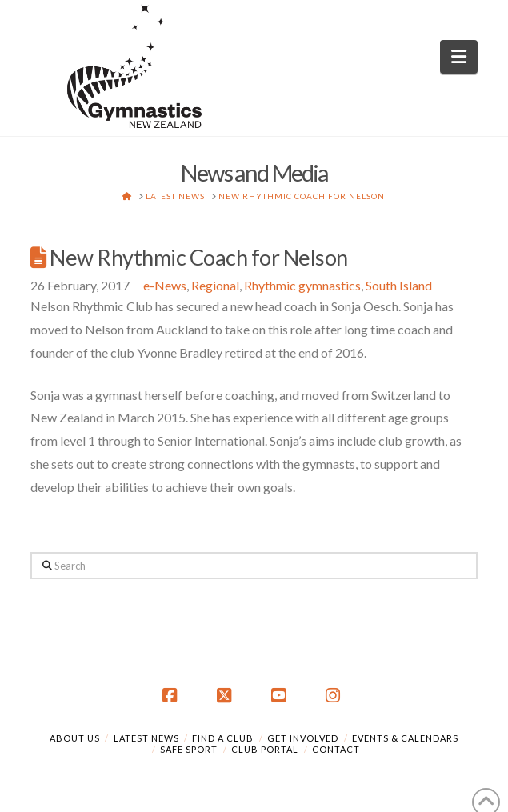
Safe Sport (189, 749)
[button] (459, 57)
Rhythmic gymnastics (302, 285)
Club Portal (265, 749)
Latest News (146, 738)
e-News (165, 285)
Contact (336, 749)
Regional (215, 285)
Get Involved (303, 738)
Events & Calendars (405, 738)
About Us (75, 738)
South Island (399, 285)
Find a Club (223, 738)
